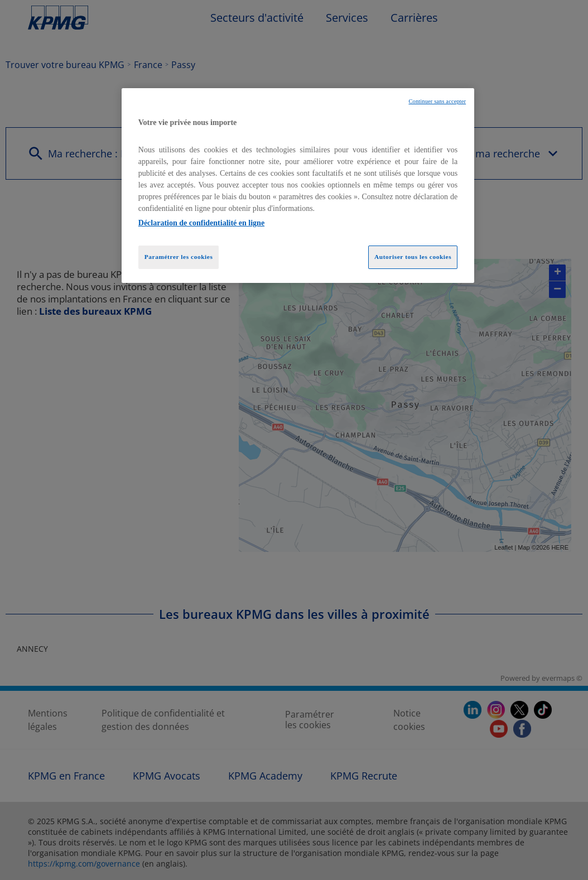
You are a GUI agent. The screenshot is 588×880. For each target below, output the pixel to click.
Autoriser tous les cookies (413, 257)
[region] (298, 186)
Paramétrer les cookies (179, 257)
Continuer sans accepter (437, 101)
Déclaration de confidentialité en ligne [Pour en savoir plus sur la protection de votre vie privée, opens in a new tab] (201, 223)
